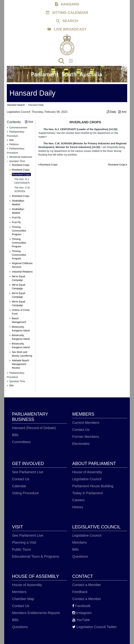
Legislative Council (87, 479)
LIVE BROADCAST (67, 29)
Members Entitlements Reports (36, 613)
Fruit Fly (16, 218)
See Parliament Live (28, 472)
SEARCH (67, 21)
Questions (80, 556)
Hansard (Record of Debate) (34, 428)
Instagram (82, 613)
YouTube (81, 620)
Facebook (81, 606)
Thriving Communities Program (19, 231)
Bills (15, 435)
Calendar (19, 486)
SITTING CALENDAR (67, 13)
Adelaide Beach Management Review (20, 364)
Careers (78, 500)
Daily (112, 112)
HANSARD (67, 4)
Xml (122, 112)
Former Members (86, 437)
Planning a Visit (24, 542)
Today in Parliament (88, 493)
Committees (21, 442)
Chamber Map (23, 599)
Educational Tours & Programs (36, 556)
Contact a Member (87, 585)
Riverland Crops (21, 165)
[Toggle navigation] (71, 61)
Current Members (86, 423)
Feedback (80, 592)
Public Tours (22, 549)
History (78, 507)
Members (79, 542)
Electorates (81, 444)
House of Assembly (87, 472)
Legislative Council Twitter (94, 627)
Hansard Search (16, 105)
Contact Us (81, 430)
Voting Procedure (25, 493)
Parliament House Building (93, 486)
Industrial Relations (22, 272)
